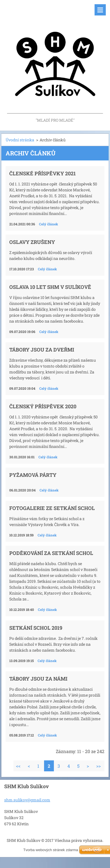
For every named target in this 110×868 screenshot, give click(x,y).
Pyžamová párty (33, 475)
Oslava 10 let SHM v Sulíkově (50, 287)
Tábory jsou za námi (38, 679)
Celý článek (49, 224)
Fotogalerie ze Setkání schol (52, 508)
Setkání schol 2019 (36, 628)
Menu (100, 10)
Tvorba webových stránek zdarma (51, 850)
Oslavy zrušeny (32, 242)
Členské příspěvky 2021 (43, 173)
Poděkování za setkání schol (51, 553)
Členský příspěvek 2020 (43, 406)
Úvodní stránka (20, 140)
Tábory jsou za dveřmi (42, 350)
